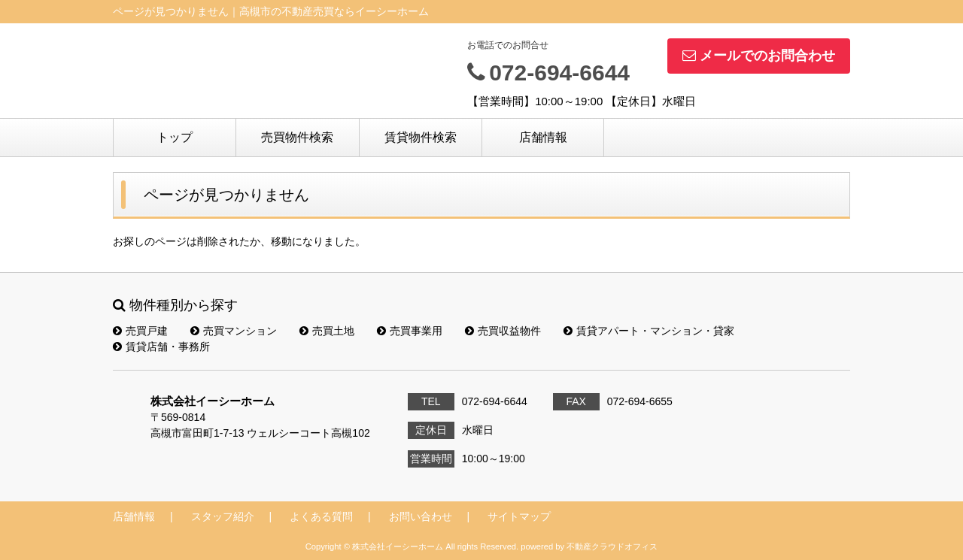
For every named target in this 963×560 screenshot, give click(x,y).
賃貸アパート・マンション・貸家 (649, 331)
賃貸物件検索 (421, 137)
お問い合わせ (421, 516)
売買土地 (327, 331)
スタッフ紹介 (223, 516)
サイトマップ (519, 516)
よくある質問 (321, 516)
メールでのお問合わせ (759, 56)
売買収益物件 (503, 331)
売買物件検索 (297, 137)
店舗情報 (543, 137)
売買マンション (234, 331)
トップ (175, 137)
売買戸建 (140, 331)
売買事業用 (410, 331)
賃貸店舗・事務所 (161, 347)
